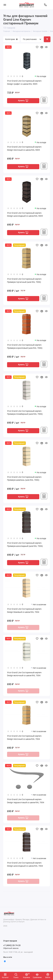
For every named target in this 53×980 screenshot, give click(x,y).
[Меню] (5, 5)
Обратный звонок (11, 948)
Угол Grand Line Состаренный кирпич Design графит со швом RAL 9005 (24, 82)
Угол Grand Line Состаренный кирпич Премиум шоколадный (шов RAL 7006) (25, 545)
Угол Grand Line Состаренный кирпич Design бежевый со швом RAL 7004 (24, 611)
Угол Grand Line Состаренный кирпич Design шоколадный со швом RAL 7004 (25, 864)
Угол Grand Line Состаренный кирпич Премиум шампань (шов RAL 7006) (24, 479)
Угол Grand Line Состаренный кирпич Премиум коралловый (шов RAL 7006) (25, 347)
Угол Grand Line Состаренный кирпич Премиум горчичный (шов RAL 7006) (24, 281)
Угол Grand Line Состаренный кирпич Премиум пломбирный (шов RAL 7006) (25, 413)
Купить (23, 101)
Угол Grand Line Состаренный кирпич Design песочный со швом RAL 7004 (24, 738)
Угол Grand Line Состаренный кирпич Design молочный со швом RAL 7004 (24, 674)
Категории (11, 39)
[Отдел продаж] (45, 5)
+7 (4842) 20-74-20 (12, 945)
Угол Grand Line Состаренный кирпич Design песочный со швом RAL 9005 (24, 148)
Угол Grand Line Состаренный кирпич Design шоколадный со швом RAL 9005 (25, 215)
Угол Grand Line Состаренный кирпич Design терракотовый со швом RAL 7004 (26, 801)
